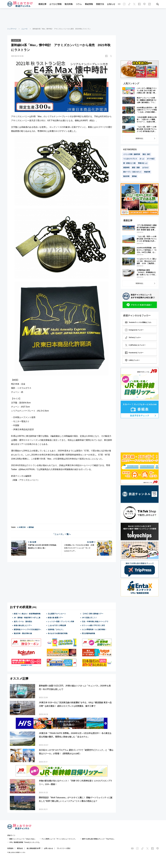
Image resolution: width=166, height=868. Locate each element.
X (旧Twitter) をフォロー (135, 345)
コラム (79, 4)
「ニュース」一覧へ (62, 534)
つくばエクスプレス (130, 159)
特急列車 (147, 172)
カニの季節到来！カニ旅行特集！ (94, 629)
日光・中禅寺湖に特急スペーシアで (95, 622)
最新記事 (42, 4)
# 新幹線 (31, 527)
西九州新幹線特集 (88, 633)
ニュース (24, 29)
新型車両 (126, 168)
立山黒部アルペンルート (57, 614)
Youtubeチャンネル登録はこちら (138, 322)
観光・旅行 (146, 154)
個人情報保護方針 (33, 848)
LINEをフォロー (132, 360)
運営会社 (20, 848)
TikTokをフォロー (133, 338)
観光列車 (126, 176)
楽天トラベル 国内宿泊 (23, 622)
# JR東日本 (21, 527)
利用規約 (10, 848)
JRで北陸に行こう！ (90, 618)
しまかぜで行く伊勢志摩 (57, 625)
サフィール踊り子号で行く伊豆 (93, 625)
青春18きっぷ (143, 163)
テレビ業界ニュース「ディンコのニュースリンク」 (59, 839)
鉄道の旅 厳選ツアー (55, 618)
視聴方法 (100, 4)
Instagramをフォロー (134, 330)
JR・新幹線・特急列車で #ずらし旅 (27, 618)
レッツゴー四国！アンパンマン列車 (61, 622)
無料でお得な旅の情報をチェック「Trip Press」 (98, 839)
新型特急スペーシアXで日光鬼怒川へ (27, 629)
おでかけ (145, 168)
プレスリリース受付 (63, 848)
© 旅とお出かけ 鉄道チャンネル (16, 852)
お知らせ (111, 4)
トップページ (12, 29)
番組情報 (89, 4)
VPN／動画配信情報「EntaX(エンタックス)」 (25, 842)
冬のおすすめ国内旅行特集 (58, 633)
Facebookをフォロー (134, 353)
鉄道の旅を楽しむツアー (23, 625)
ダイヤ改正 (151, 159)
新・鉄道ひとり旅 (129, 163)
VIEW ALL (140, 138)
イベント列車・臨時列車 (132, 154)
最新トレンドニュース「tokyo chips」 (23, 839)
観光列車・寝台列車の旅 (23, 633)
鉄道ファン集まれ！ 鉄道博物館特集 (27, 614)
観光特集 (69, 4)
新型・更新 (136, 168)
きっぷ (142, 159)
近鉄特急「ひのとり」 (56, 629)
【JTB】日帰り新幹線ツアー (93, 614)
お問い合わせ (48, 848)
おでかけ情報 (56, 4)
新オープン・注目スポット (132, 172)
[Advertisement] (83, 18)
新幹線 (134, 176)
